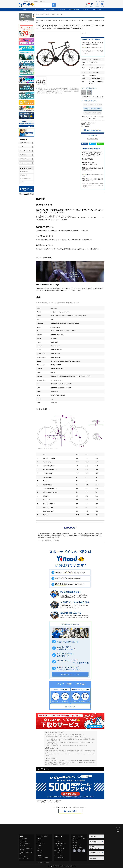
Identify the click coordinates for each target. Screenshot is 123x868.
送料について (25, 175)
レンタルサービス (60, 858)
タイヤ (40, 841)
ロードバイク (24, 839)
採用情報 (75, 843)
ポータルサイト (77, 845)
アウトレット (86, 10)
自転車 (25, 10)
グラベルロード (24, 856)
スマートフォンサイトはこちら (44, 863)
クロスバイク (24, 841)
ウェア (37, 10)
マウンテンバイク (25, 846)
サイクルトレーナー (74, 10)
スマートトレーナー (61, 846)
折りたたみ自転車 (25, 843)
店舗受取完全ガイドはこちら (70, 674)
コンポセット (41, 843)
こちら (88, 126)
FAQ (23, 182)
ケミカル (58, 841)
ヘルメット (41, 851)
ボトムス (40, 855)
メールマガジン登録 (78, 847)
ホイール (40, 839)
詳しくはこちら (70, 706)
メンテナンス (62, 10)
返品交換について (26, 179)
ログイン (51, 802)
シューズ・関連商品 (43, 858)
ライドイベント (59, 853)
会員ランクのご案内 (78, 836)
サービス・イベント (98, 10)
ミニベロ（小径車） (26, 858)
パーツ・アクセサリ (49, 10)
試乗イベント (59, 851)
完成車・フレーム (24, 143)
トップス (40, 853)
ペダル (40, 846)
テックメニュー (59, 855)
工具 (57, 839)
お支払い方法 (25, 172)
